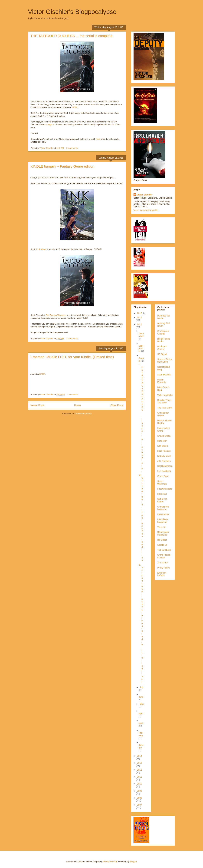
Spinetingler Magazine (163, 533)
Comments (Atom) (83, 414)
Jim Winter (163, 563)
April (141, 714)
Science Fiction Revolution (165, 361)
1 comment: (73, 394)
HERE (75, 107)
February (141, 734)
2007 (139, 805)
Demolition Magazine (163, 521)
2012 (139, 770)
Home (78, 405)
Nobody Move (164, 456)
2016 (139, 317)
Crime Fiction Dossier (164, 556)
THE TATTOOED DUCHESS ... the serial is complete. (72, 36)
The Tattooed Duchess (56, 315)
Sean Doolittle (164, 375)
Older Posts (117, 405)
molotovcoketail (110, 862)
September (141, 348)
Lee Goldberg (164, 471)
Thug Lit (161, 527)
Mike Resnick (164, 451)
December (141, 335)
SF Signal (162, 354)
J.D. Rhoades (164, 461)
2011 (139, 777)
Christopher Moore (163, 414)
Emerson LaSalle (162, 574)
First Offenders (165, 489)
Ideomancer (163, 514)
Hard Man (162, 441)
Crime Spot (163, 476)
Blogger (133, 862)
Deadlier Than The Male (164, 401)
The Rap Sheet (165, 408)
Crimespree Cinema (163, 332)
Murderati (162, 494)
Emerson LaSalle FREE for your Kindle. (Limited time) (72, 357)
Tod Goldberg (164, 550)
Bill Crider (162, 540)
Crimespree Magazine (163, 508)
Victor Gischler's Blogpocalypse (72, 12)
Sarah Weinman (162, 483)
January (141, 746)
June (141, 697)
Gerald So (162, 545)
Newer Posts (37, 405)
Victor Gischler (145, 195)
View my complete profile (146, 210)
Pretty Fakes (164, 568)
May (142, 704)
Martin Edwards (162, 381)
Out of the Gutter (162, 500)
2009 (139, 791)
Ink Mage (42, 249)
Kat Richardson (165, 466)
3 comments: (72, 148)
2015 (139, 324)
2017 (140, 313)
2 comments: (72, 339)
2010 (139, 784)
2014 (139, 756)
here (98, 139)
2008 (139, 798)
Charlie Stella (164, 436)
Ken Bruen (163, 446)
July (142, 687)
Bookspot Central (162, 348)
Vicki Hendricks (165, 395)
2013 (139, 763)
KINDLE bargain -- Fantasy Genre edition (62, 166)
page (50, 125)
